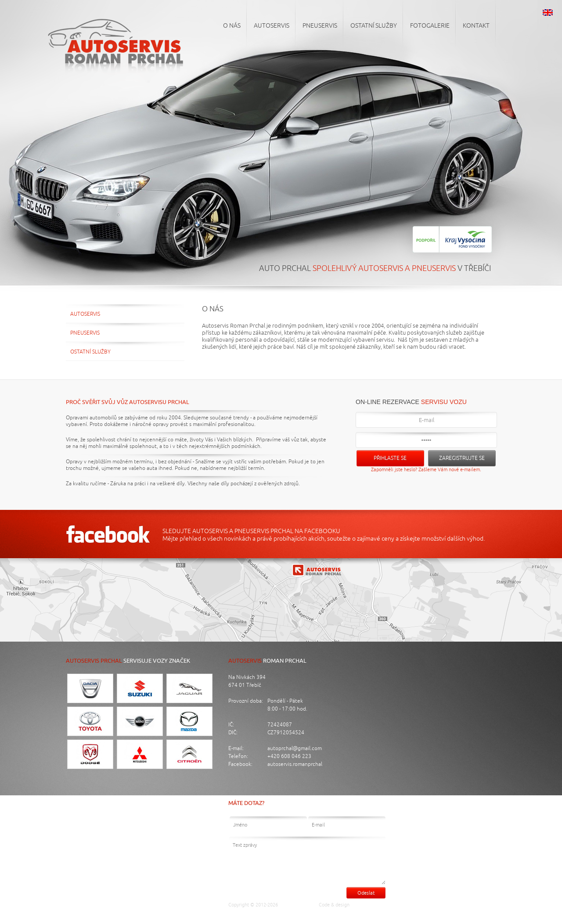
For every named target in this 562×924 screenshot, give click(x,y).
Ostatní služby (90, 352)
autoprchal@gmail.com (295, 749)
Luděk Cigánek (369, 905)
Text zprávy (307, 861)
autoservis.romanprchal (295, 764)
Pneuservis (85, 333)
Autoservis (85, 314)
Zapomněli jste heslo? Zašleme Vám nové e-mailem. (426, 469)
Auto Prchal (296, 905)
